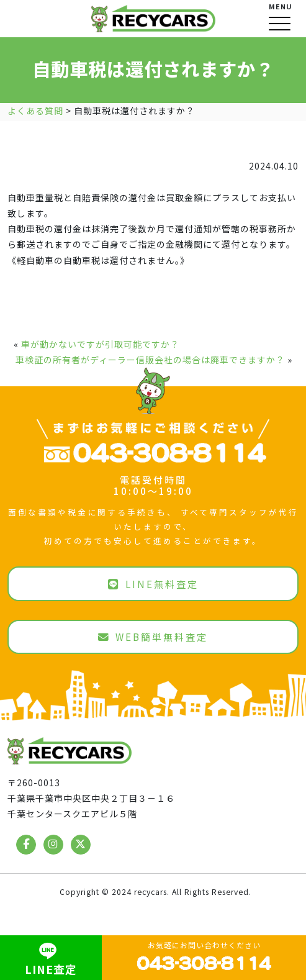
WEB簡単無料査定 (153, 637)
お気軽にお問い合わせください (204, 956)
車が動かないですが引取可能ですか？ (100, 344)
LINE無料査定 (153, 584)
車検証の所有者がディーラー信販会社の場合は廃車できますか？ (150, 360)
